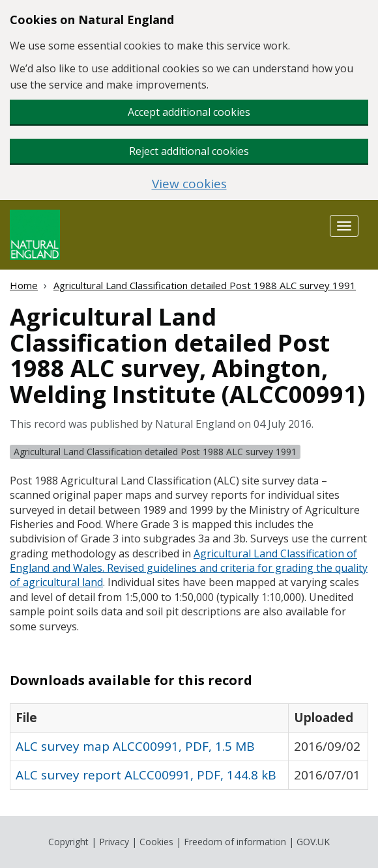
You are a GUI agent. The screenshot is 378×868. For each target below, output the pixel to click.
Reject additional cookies (189, 151)
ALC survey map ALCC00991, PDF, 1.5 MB (135, 746)
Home (24, 285)
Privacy (114, 842)
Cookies (156, 842)
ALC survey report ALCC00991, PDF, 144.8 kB (146, 775)
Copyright (68, 842)
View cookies (189, 184)
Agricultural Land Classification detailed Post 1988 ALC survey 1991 (205, 285)
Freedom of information (235, 842)
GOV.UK (313, 842)
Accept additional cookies (189, 112)
